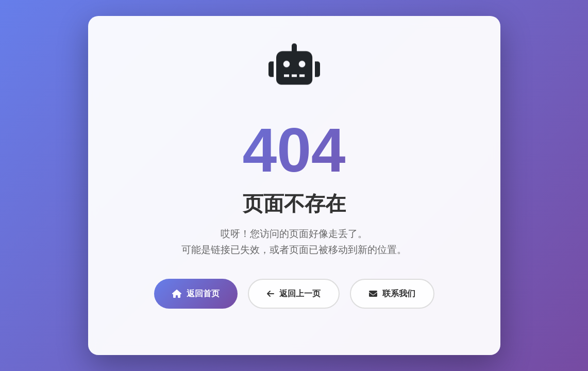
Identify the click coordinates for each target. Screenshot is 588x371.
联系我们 (392, 293)
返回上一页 (294, 293)
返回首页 (196, 293)
